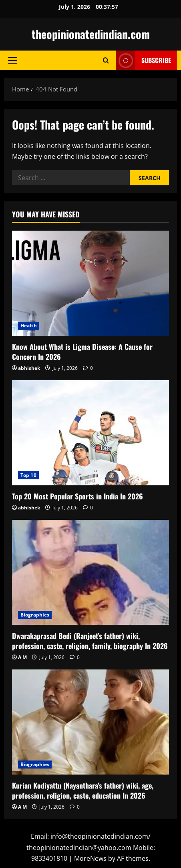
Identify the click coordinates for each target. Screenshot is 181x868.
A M (22, 657)
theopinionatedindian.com (91, 34)
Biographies (35, 615)
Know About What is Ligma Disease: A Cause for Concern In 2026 (82, 352)
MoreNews (90, 858)
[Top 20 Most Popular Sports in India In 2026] (90, 433)
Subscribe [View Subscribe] (143, 60)
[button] (13, 61)
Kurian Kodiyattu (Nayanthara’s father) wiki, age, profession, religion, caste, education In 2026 (83, 790)
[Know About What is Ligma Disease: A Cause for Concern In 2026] (90, 283)
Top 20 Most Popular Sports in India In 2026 (77, 496)
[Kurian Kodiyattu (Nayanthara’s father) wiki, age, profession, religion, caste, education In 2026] (90, 722)
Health (29, 325)
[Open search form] (106, 60)
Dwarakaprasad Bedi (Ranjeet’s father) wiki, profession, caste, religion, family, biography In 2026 (90, 641)
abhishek (29, 368)
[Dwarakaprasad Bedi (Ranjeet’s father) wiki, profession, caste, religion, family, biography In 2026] (90, 572)
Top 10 (28, 475)
